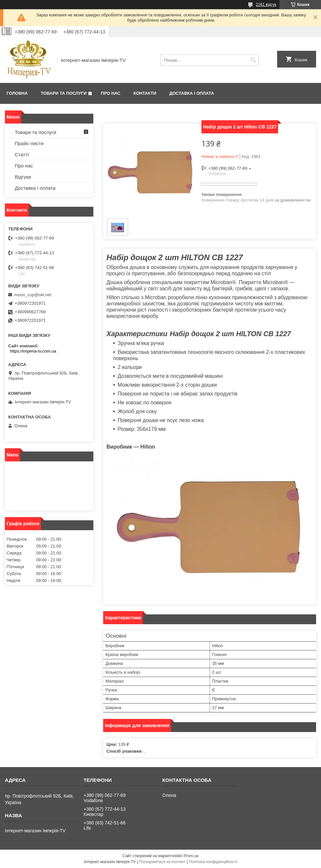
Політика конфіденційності (213, 862)
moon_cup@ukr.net (33, 295)
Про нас (111, 93)
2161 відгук (266, 5)
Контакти (145, 93)
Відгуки (23, 177)
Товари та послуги (64, 93)
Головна (17, 93)
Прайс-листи (29, 143)
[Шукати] (253, 60)
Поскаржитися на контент (162, 862)
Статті (22, 154)
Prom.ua (191, 856)
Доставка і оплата (192, 93)
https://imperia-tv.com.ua (33, 351)
